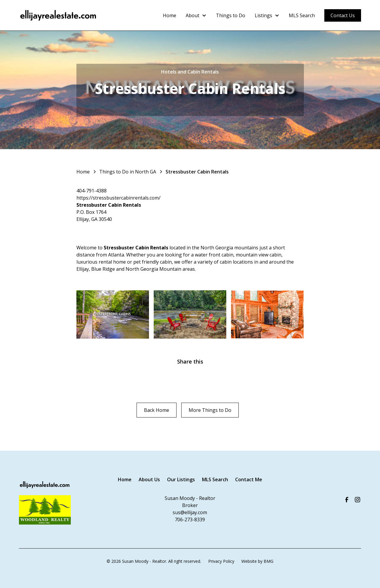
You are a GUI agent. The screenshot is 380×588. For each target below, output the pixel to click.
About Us (149, 479)
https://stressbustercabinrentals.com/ (118, 198)
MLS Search (302, 15)
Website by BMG (257, 561)
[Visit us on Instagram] (357, 500)
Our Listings (181, 479)
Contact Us (343, 15)
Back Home (157, 410)
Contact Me (249, 479)
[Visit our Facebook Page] (347, 500)
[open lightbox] (113, 315)
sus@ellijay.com (190, 512)
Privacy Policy (221, 561)
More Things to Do (210, 410)
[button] (196, 15)
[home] (58, 15)
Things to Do (231, 15)
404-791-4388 (92, 191)
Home (170, 15)
